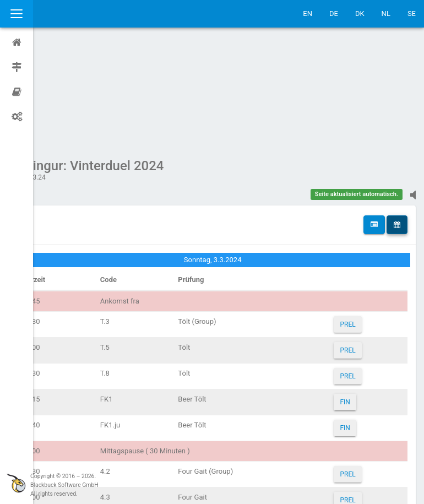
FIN (351, 297)
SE (412, 13)
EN (308, 13)
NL (386, 13)
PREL (354, 220)
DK (360, 13)
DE (334, 13)
